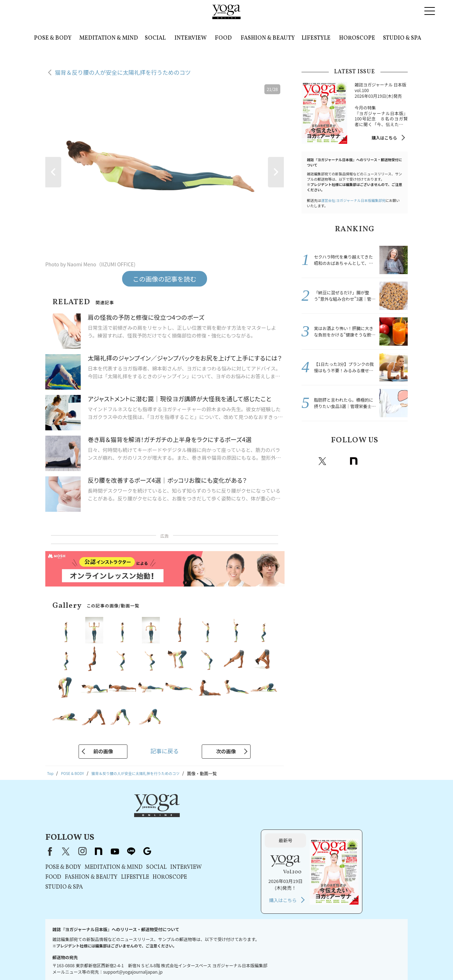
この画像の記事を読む (165, 279)
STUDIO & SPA (402, 38)
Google (400, 461)
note (354, 461)
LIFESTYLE (316, 38)
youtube (205, 816)
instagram (338, 461)
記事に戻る (165, 751)
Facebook (308, 461)
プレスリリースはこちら (105, 961)
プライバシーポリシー (178, 961)
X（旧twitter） (322, 461)
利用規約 (143, 961)
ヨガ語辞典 (389, 961)
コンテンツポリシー (225, 961)
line (385, 461)
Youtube (369, 461)
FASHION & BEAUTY (268, 38)
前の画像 (103, 751)
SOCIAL (155, 38)
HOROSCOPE (357, 38)
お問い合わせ (63, 961)
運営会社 (258, 961)
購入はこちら (384, 138)
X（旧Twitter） (156, 816)
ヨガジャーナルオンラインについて (307, 961)
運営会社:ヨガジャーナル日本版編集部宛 (353, 200)
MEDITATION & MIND (109, 38)
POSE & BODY (53, 38)
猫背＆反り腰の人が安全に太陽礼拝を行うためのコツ (123, 72)
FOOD (223, 38)
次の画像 (226, 751)
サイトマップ (359, 961)
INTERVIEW (191, 38)
